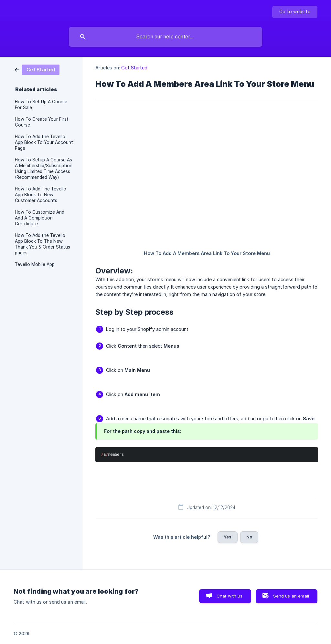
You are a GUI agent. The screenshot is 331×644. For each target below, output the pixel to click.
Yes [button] (228, 537)
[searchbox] (165, 37)
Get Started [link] (134, 68)
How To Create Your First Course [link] (42, 122)
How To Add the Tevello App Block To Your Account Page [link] (44, 142)
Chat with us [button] (230, 596)
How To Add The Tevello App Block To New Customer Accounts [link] (41, 195)
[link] (37, 69)
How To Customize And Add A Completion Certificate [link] (40, 218)
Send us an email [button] (291, 596)
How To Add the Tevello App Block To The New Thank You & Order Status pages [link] (43, 244)
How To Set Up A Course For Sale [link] (41, 105)
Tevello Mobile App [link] (35, 264)
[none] (295, 12)
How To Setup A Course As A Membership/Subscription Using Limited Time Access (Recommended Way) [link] (44, 169)
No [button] (249, 537)
